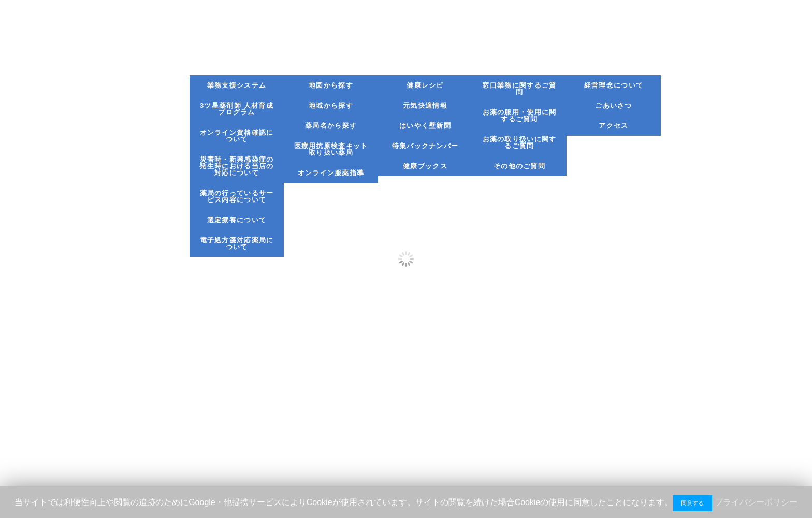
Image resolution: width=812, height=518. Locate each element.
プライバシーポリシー (756, 502)
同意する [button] (692, 503)
